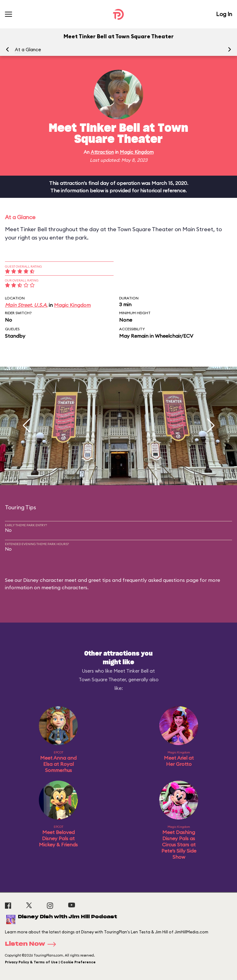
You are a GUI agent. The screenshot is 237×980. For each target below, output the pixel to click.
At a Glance (28, 50)
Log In (224, 14)
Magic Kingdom (137, 152)
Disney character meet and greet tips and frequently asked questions (104, 580)
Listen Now (32, 944)
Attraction (102, 152)
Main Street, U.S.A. (26, 305)
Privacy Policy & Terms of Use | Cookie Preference (50, 962)
